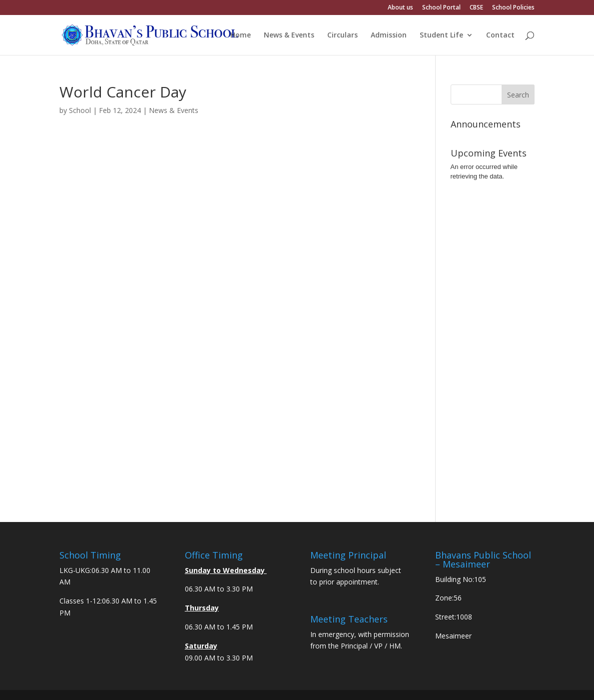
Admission (389, 35)
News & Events (289, 35)
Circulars (342, 35)
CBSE (476, 8)
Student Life (441, 35)
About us (400, 8)
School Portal (441, 8)
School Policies (513, 8)
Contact (500, 35)
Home (241, 35)
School (80, 110)
